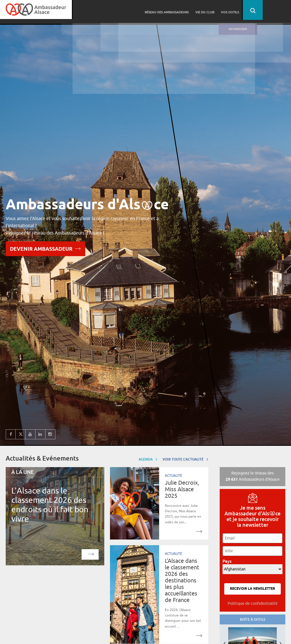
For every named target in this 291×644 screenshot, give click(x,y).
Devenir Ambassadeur (45, 248)
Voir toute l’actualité (185, 459)
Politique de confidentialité (253, 603)
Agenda (148, 459)
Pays (229, 561)
